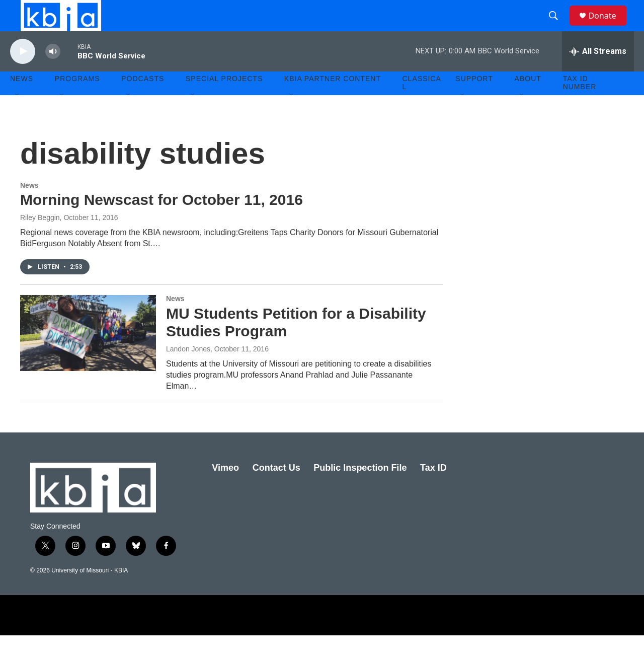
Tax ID (433, 489)
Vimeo (225, 489)
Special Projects (224, 101)
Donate (608, 26)
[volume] (53, 73)
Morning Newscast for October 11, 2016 (162, 222)
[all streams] (598, 73)
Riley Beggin (40, 240)
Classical (422, 105)
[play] (23, 73)
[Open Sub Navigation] (18, 117)
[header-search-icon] (558, 27)
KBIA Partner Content (333, 101)
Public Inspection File (360, 489)
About (528, 101)
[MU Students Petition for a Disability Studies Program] (88, 355)
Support (474, 101)
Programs (77, 101)
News (29, 207)
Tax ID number (580, 105)
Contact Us (276, 489)
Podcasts (143, 101)
